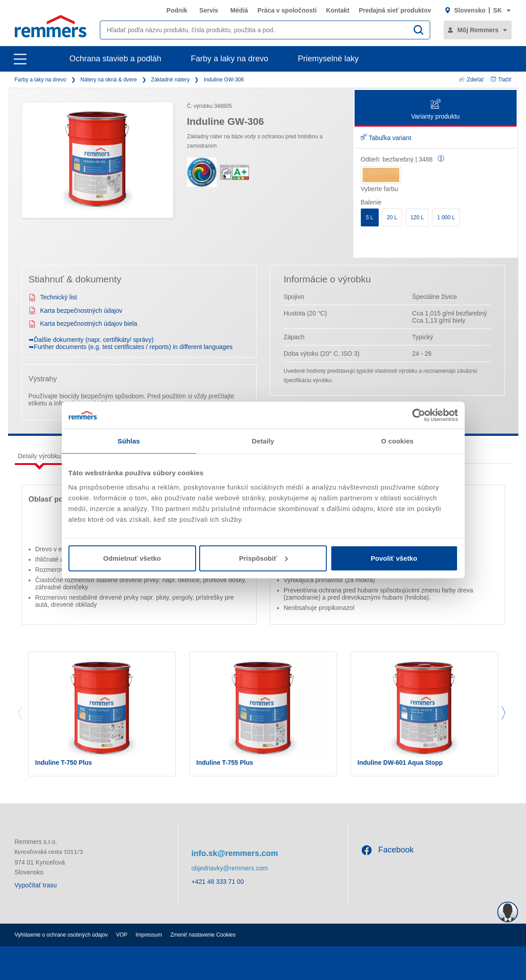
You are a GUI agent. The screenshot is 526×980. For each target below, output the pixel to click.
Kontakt (338, 10)
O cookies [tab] (397, 441)
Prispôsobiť (263, 558)
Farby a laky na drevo (229, 59)
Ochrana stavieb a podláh (115, 59)
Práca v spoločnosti (287, 10)
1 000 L (446, 217)
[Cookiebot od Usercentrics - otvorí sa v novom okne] (419, 415)
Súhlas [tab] (129, 441)
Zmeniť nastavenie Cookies (203, 935)
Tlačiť (501, 80)
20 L (392, 217)
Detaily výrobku (39, 456)
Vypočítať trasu (36, 885)
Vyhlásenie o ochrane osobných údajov (61, 935)
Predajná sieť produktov (395, 10)
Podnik (177, 10)
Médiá (239, 10)
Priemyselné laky (328, 59)
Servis (209, 10)
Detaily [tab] (263, 441)
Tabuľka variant (386, 138)
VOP (122, 935)
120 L (417, 217)
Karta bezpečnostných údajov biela (83, 324)
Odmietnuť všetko (132, 558)
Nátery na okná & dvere (109, 80)
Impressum (149, 935)
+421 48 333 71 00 (218, 882)
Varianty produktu (435, 110)
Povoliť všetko (394, 558)
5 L (370, 217)
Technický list (53, 297)
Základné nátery (170, 80)
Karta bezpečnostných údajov (76, 311)
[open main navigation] (20, 59)
